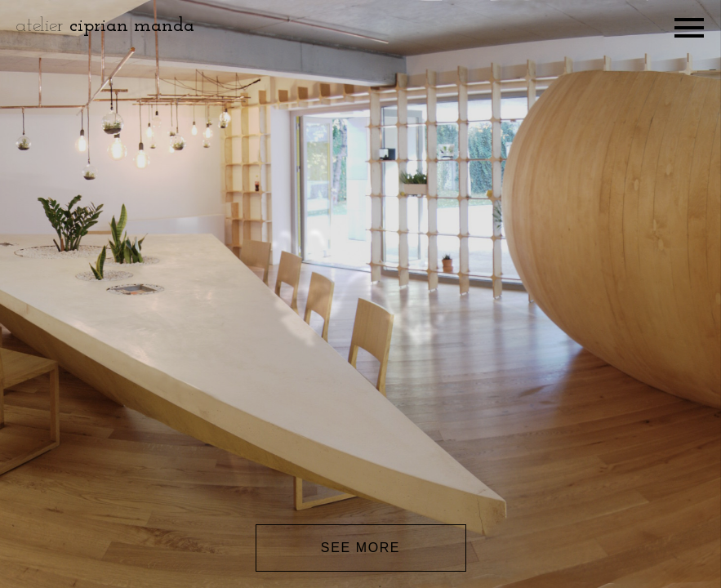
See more (360, 548)
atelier (105, 26)
